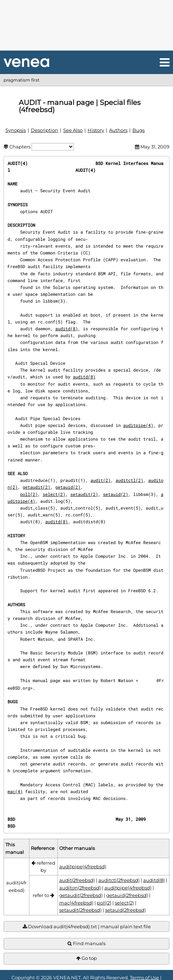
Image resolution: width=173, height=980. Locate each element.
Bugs (139, 130)
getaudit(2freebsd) (81, 895)
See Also (73, 130)
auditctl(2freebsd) (119, 880)
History (96, 130)
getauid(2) (68, 487)
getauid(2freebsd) (127, 895)
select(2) (54, 494)
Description (45, 130)
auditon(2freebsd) (80, 888)
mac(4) (15, 791)
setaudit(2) (84, 494)
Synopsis (16, 130)
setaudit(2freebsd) (80, 910)
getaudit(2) (36, 487)
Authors (118, 130)
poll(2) (29, 494)
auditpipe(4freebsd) (83, 866)
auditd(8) (67, 328)
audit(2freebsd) (77, 880)
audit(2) (100, 480)
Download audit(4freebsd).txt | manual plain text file (87, 927)
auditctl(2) (129, 480)
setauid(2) (116, 494)
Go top (86, 958)
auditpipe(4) (138, 425)
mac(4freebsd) (76, 903)
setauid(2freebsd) (125, 910)
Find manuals (86, 944)
